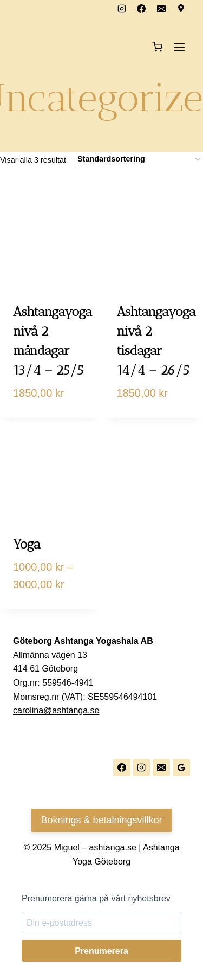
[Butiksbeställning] (139, 160)
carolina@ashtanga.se (56, 710)
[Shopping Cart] (157, 47)
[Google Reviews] (181, 768)
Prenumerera (101, 951)
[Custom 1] (181, 9)
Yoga (27, 544)
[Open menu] (179, 47)
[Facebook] (141, 9)
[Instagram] (122, 9)
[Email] (161, 9)
